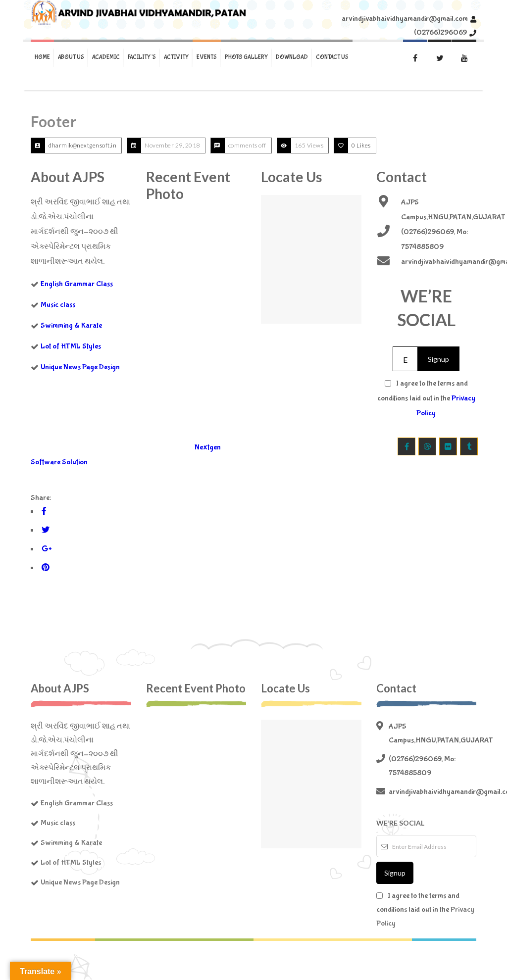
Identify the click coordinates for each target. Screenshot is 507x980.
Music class (58, 305)
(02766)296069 (440, 32)
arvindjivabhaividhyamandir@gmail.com (405, 19)
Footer (53, 121)
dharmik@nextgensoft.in (82, 145)
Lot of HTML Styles (71, 346)
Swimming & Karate (71, 325)
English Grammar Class (77, 284)
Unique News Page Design (80, 367)
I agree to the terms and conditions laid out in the (426, 398)
